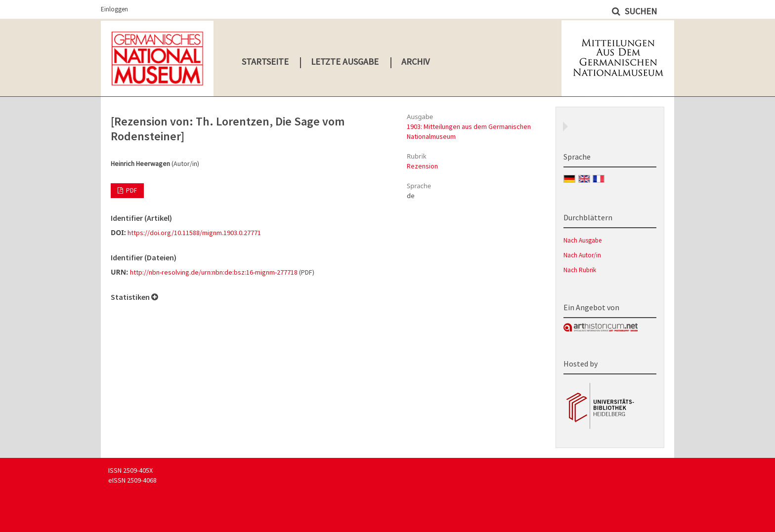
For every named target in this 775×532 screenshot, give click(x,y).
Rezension (422, 166)
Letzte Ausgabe (345, 61)
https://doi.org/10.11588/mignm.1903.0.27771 (194, 233)
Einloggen (114, 9)
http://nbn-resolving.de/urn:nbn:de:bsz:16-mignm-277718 (214, 272)
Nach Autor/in (582, 255)
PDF (131, 190)
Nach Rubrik (580, 270)
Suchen (640, 11)
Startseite (265, 61)
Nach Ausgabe (582, 240)
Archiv (415, 61)
